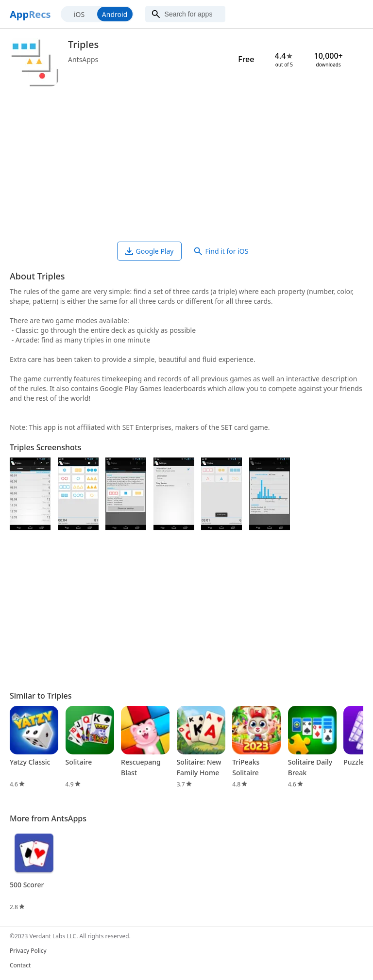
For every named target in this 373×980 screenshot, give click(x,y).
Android (115, 14)
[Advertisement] (186, 164)
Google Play (150, 251)
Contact (20, 965)
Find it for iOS (221, 251)
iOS (79, 14)
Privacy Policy (28, 951)
